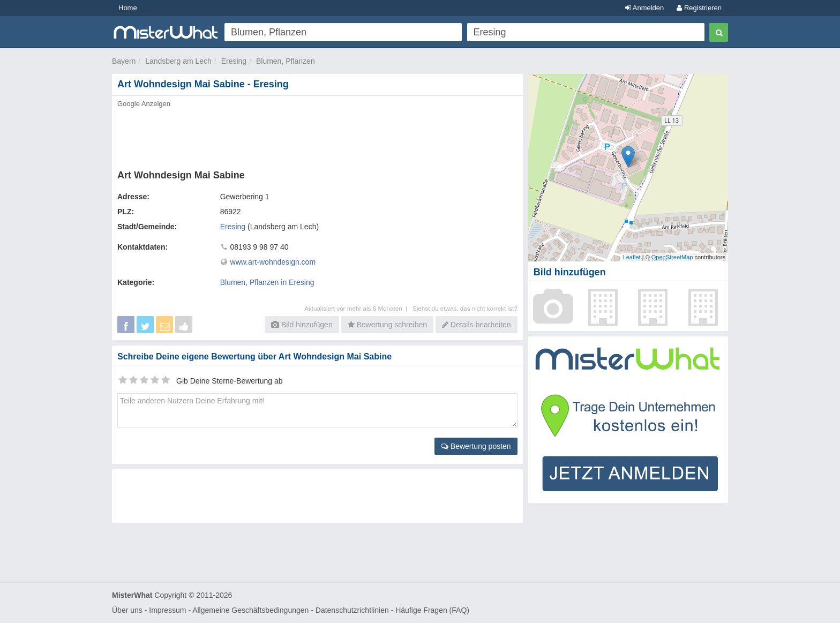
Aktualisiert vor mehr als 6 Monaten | (358, 308)
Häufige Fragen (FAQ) (432, 610)
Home (128, 8)
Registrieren (699, 8)
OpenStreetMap (672, 257)
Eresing (234, 61)
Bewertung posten (476, 446)
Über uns (127, 610)
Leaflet (632, 257)
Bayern (124, 61)
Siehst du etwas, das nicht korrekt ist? (465, 308)
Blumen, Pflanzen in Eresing (267, 282)
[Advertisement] (317, 136)
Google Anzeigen (144, 104)
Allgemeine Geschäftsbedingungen (250, 610)
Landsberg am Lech (178, 61)
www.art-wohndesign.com (273, 262)
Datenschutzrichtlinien (352, 610)
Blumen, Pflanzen (286, 61)
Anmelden (644, 8)
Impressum (167, 610)
